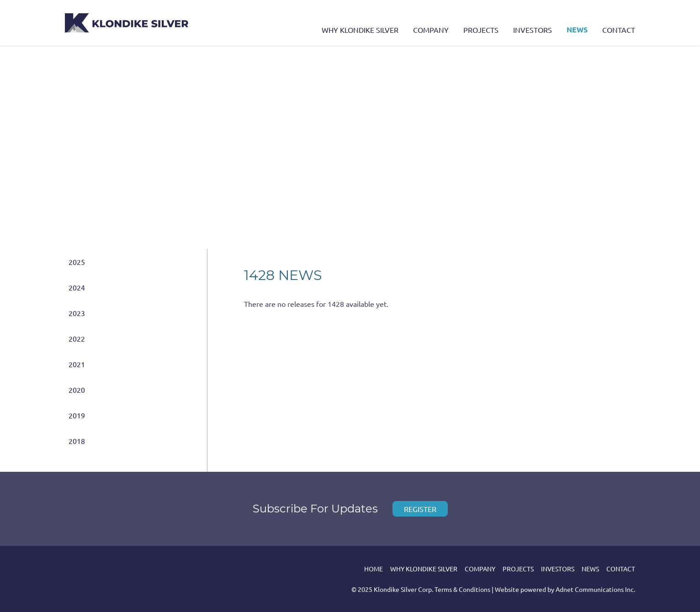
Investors (533, 30)
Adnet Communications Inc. (595, 589)
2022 (77, 338)
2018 (77, 441)
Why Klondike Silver (360, 30)
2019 (77, 415)
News (577, 29)
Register (420, 509)
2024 (77, 287)
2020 (77, 390)
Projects (481, 30)
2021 (77, 364)
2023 (77, 313)
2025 (77, 262)
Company (431, 30)
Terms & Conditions (462, 589)
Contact (619, 30)
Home (374, 569)
